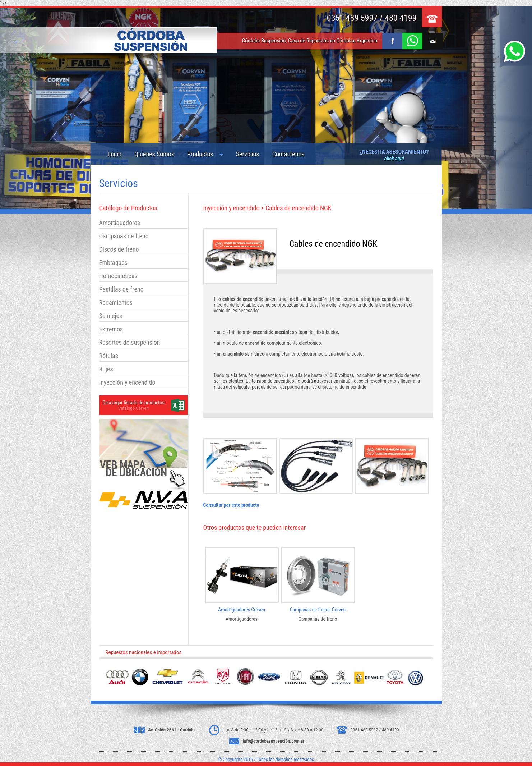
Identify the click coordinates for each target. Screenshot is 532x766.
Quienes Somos (154, 154)
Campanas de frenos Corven (318, 610)
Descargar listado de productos (133, 403)
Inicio (115, 154)
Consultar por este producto (231, 505)
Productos (200, 154)
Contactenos (288, 154)
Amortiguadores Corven (242, 610)
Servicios (248, 154)
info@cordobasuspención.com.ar (274, 741)
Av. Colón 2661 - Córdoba (172, 730)
